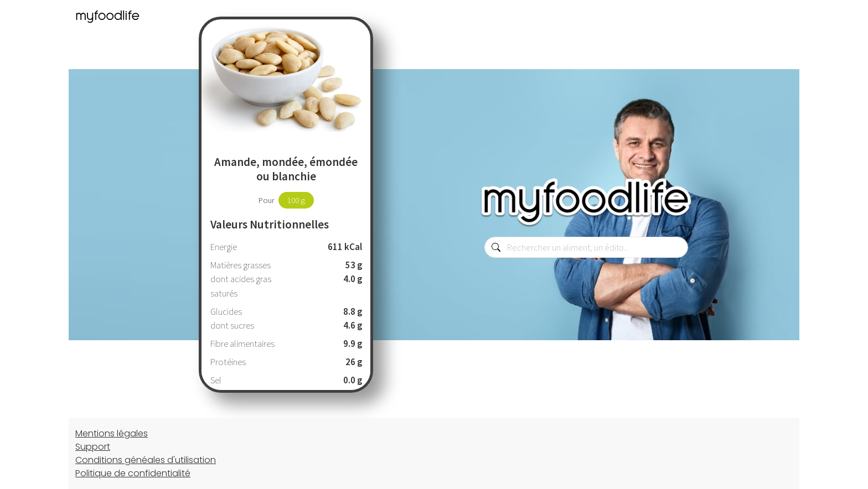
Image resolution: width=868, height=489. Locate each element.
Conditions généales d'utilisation (146, 460)
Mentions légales (112, 433)
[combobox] (586, 247)
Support (93, 447)
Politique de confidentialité (133, 473)
